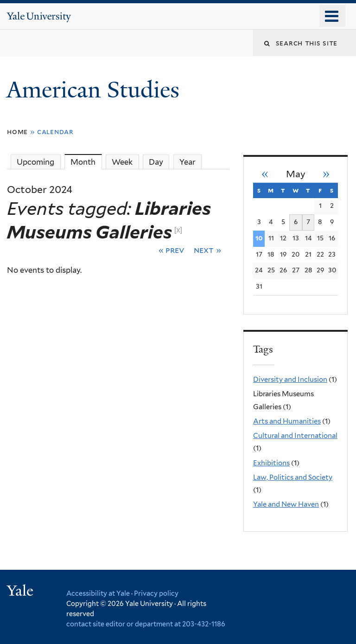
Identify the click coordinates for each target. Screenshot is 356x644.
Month (86, 162)
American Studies (96, 90)
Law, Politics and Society (293, 477)
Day (156, 162)
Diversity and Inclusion (290, 380)
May (296, 174)
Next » (207, 250)
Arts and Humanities (287, 421)
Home (17, 132)
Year (188, 162)
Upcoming (35, 162)
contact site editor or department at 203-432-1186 (146, 624)
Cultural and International (295, 436)
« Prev (172, 250)
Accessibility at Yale (98, 593)
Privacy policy (156, 593)
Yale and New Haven (286, 504)
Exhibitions (271, 463)
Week (122, 162)
